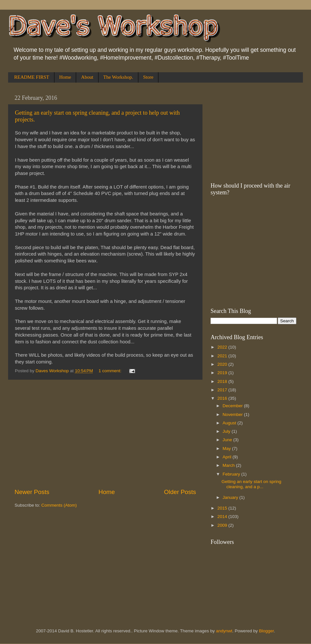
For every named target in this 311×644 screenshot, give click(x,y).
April (228, 457)
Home (65, 77)
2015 (223, 508)
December (233, 406)
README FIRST (32, 77)
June (228, 440)
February (232, 474)
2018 (223, 381)
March (229, 465)
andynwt (224, 631)
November (233, 414)
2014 (223, 517)
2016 (223, 398)
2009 (223, 525)
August (230, 423)
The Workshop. (118, 77)
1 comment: (110, 371)
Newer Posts (32, 492)
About (87, 77)
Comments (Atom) (59, 505)
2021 (223, 356)
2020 (223, 364)
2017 (223, 390)
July (227, 431)
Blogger (267, 631)
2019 (223, 373)
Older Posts (180, 492)
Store (148, 77)
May (227, 448)
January (231, 497)
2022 (223, 347)
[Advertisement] (105, 434)
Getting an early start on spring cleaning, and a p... (252, 484)
